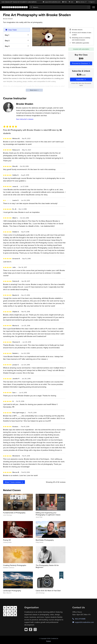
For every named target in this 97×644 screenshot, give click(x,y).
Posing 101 (7, 540)
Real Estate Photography (45, 540)
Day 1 (7, 35)
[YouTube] (26, 629)
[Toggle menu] (94, 7)
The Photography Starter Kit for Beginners (47, 566)
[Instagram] (35, 629)
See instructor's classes (25, 119)
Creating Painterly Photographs (15, 565)
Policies (49, 641)
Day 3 (7, 46)
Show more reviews (14, 482)
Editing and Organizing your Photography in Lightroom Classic (48, 514)
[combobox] (60, 7)
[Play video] (49, 37)
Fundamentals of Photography (14, 513)
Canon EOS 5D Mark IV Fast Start (48, 591)
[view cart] (71, 2)
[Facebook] (31, 629)
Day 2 (7, 41)
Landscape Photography (12, 591)
